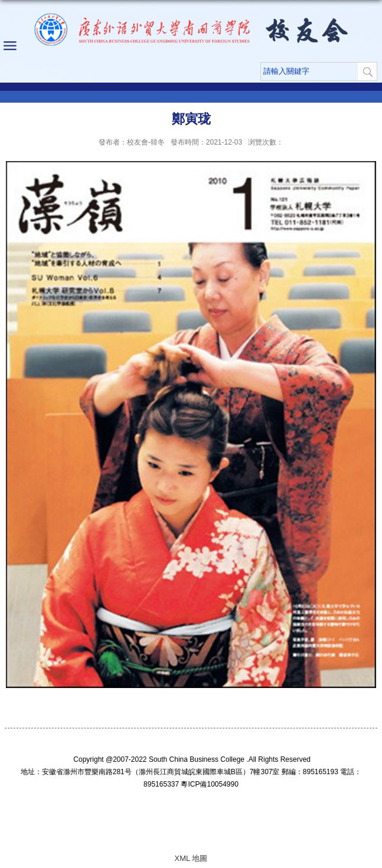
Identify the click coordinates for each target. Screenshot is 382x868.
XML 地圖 (191, 858)
